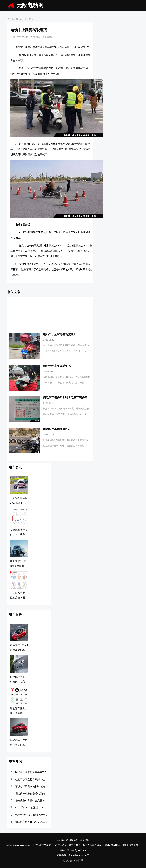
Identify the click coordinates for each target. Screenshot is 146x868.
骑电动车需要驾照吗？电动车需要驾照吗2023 (71, 397)
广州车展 (79, 860)
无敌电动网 (30, 5)
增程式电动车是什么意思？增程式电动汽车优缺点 (32, 801)
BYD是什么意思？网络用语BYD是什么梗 (32, 772)
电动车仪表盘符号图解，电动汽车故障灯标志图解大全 (32, 779)
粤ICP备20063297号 (79, 855)
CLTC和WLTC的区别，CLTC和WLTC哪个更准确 (32, 808)
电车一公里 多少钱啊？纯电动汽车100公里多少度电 (32, 815)
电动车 (23, 19)
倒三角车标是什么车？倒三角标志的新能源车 (32, 822)
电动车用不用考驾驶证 (57, 429)
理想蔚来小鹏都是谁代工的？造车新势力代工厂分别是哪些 (32, 794)
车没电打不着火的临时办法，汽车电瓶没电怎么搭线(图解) (32, 786)
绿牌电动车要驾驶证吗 (57, 366)
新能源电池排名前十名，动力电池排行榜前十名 (19, 534)
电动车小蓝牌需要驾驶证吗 (60, 334)
